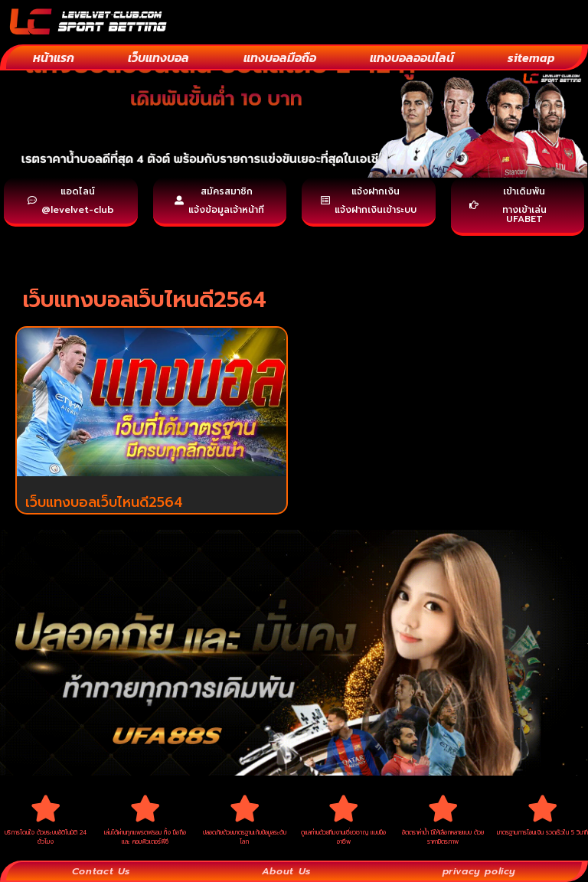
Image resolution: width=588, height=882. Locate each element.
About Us (284, 870)
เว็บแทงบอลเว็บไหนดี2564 (104, 502)
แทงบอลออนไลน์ (412, 57)
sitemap (531, 57)
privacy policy (477, 870)
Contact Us (101, 870)
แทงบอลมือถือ (280, 57)
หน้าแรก (54, 57)
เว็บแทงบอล (158, 57)
